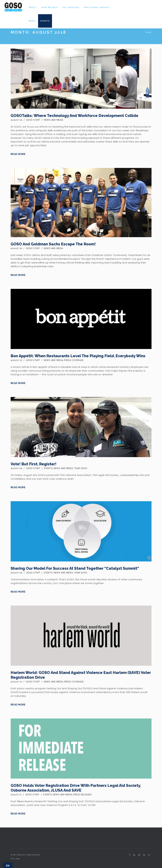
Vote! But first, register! (33, 464)
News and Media (54, 120)
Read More (18, 154)
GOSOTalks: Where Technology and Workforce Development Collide (74, 116)
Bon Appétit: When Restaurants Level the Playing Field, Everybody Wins (78, 356)
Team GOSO (81, 468)
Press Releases (82, 795)
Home (148, 32)
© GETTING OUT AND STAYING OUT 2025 (25, 857)
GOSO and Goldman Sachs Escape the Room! (53, 244)
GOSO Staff (33, 120)
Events (48, 468)
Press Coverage (74, 360)
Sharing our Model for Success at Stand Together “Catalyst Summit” (75, 568)
